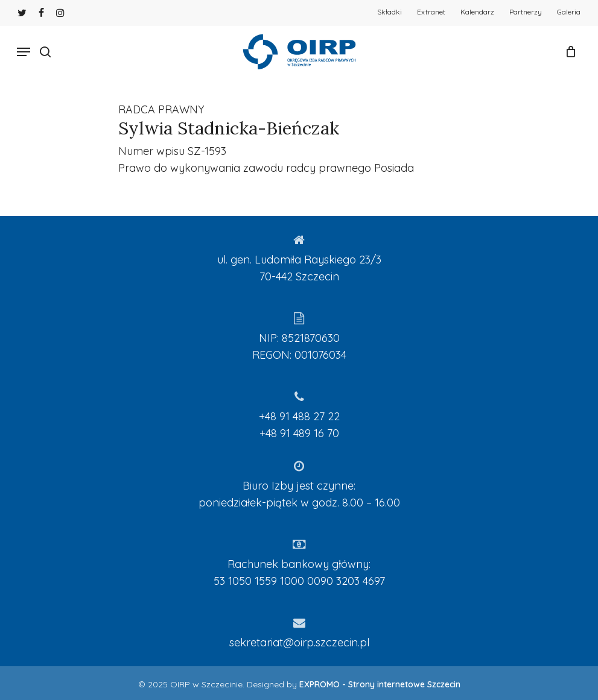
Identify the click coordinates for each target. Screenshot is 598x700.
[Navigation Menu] (24, 52)
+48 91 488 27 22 (299, 416)
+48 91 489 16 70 (299, 433)
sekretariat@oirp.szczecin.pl (299, 642)
